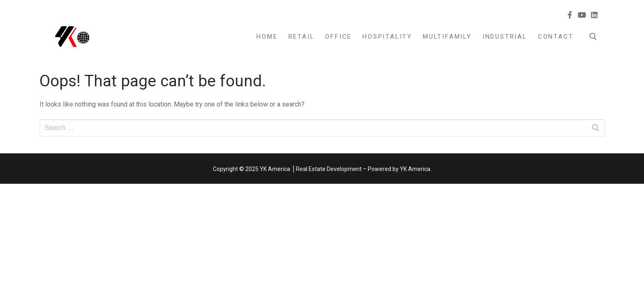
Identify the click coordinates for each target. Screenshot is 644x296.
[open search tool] (593, 37)
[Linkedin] (594, 15)
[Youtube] (582, 15)
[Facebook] (570, 15)
